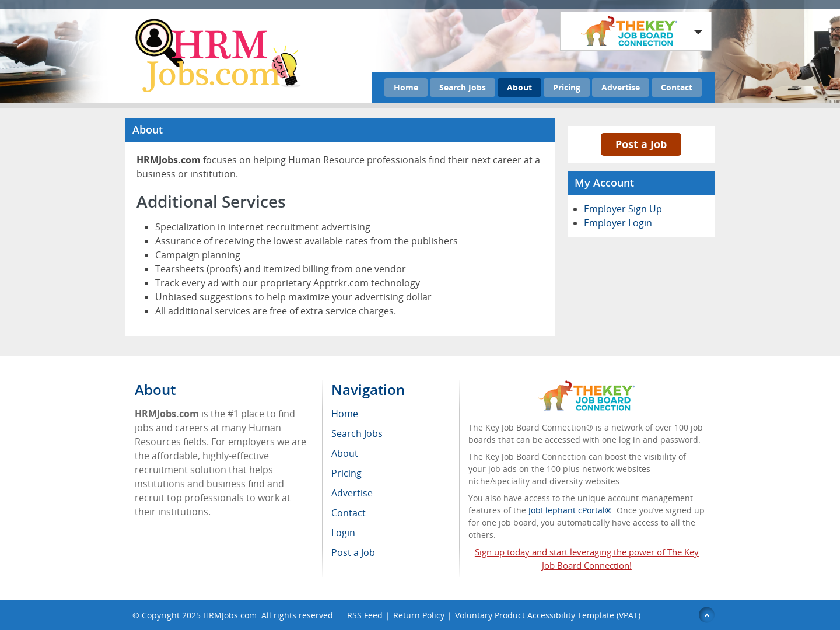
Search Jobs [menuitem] (357, 433)
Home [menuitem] (345, 414)
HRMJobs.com (230, 615)
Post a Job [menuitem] (353, 552)
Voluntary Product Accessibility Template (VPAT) (548, 615)
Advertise (621, 87)
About (519, 87)
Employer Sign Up (623, 209)
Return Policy (419, 615)
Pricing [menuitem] (346, 473)
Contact (677, 87)
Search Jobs (463, 87)
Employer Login (618, 223)
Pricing (567, 87)
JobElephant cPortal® (570, 510)
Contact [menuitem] (349, 513)
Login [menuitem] (343, 533)
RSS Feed (365, 615)
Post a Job (641, 144)
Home (406, 87)
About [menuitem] (345, 453)
